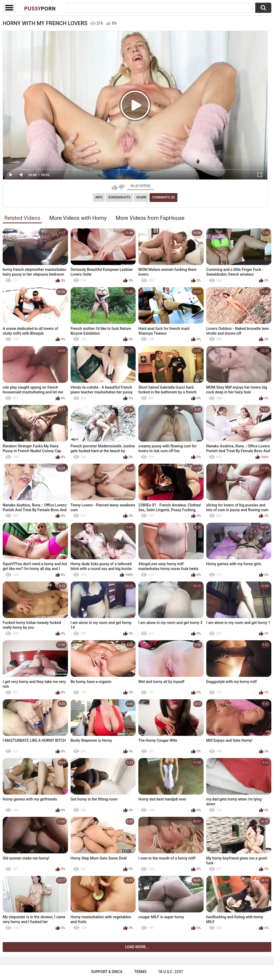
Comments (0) (164, 197)
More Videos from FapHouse (150, 218)
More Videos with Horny (78, 218)
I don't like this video (122, 187)
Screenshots (119, 197)
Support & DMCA (107, 972)
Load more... (137, 947)
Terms (140, 972)
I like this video (115, 187)
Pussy (40, 8)
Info (99, 197)
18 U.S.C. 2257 (171, 972)
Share (141, 197)
